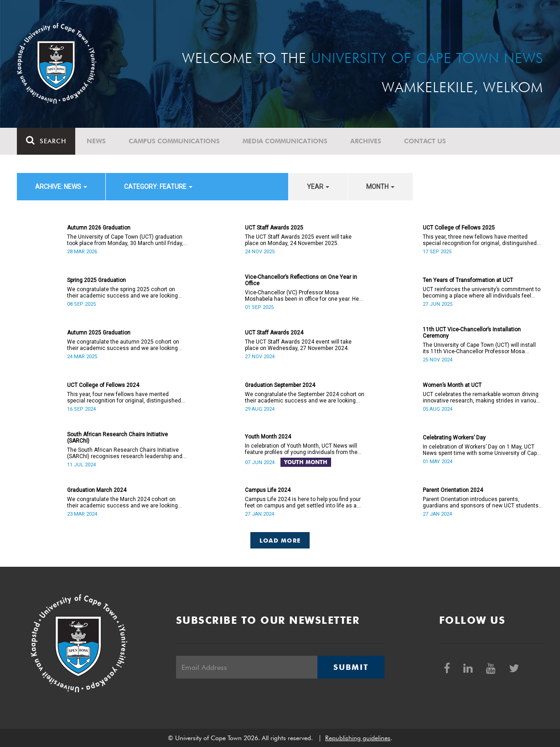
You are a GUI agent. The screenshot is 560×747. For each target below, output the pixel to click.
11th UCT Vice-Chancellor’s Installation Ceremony (472, 333)
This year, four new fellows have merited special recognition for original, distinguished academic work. (124, 397)
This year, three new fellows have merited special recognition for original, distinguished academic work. (480, 240)
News (96, 141)
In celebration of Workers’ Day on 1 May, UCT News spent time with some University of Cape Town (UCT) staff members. (481, 450)
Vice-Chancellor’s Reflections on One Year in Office (301, 280)
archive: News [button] (61, 187)
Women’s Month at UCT (452, 385)
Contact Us (425, 141)
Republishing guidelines (358, 738)
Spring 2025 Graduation (96, 280)
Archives (366, 141)
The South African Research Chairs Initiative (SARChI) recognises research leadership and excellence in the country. (125, 453)
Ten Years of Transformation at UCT (468, 280)
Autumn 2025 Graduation (99, 333)
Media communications (285, 141)
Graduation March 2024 (97, 490)
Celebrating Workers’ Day (454, 438)
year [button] (318, 187)
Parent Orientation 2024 (453, 490)
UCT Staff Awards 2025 (274, 228)
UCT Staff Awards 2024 (274, 333)
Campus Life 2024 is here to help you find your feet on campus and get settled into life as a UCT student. (303, 502)
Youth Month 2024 (268, 437)
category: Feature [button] (158, 187)
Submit (351, 667)
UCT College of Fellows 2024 (103, 385)
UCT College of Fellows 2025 (459, 228)
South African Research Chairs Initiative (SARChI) (117, 438)
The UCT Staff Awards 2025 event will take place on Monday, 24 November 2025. (298, 240)
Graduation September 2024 (280, 385)
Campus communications (174, 141)
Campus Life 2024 (268, 490)
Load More (280, 540)
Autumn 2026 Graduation (99, 228)
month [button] (380, 187)
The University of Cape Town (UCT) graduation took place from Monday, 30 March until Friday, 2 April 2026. (125, 240)
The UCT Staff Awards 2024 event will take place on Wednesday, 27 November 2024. (298, 345)
